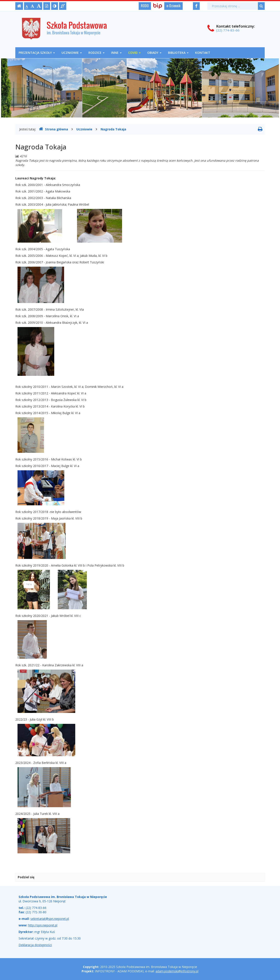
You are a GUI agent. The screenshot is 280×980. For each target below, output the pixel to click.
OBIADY (154, 53)
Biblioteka (178, 53)
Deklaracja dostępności (35, 945)
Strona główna (53, 129)
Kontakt (203, 53)
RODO (145, 6)
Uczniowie (72, 53)
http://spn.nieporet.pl (43, 925)
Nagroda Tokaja (113, 129)
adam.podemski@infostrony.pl (177, 971)
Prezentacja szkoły (37, 53)
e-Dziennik (173, 6)
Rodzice (96, 53)
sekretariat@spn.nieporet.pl (50, 919)
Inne (116, 53)
